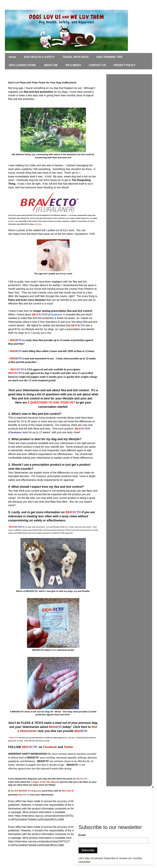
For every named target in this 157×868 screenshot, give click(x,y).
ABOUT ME (51, 65)
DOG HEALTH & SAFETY (39, 57)
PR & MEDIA (73, 65)
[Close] (153, 787)
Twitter (69, 747)
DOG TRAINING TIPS (109, 57)
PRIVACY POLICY (125, 65)
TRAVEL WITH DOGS (76, 57)
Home (12, 57)
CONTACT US (97, 65)
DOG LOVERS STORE (22, 65)
